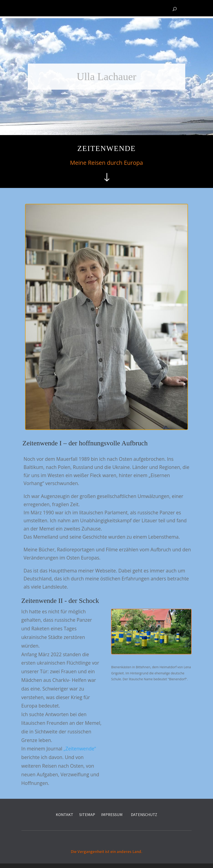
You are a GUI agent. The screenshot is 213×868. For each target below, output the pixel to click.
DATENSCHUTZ (144, 815)
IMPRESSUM (112, 815)
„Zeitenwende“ (80, 749)
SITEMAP (87, 815)
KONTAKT (65, 815)
